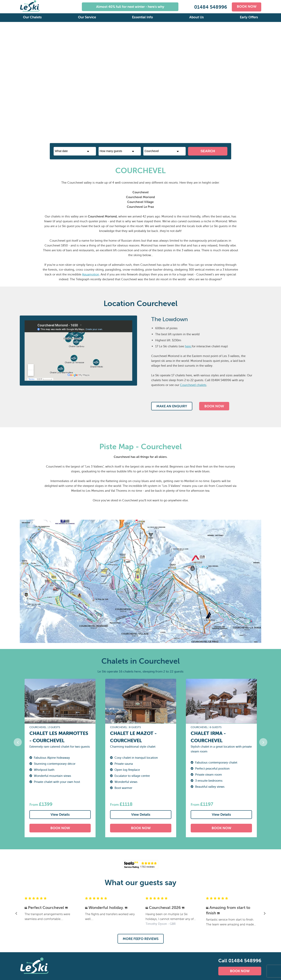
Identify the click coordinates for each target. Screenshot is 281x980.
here (188, 346)
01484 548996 (210, 7)
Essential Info (143, 17)
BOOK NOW (246, 7)
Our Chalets (32, 17)
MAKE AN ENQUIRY (172, 406)
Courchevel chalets (193, 385)
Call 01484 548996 (240, 961)
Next (276, 87)
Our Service (87, 17)
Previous (5, 87)
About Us (197, 17)
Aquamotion (91, 274)
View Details (60, 814)
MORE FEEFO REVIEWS (141, 939)
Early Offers (249, 17)
